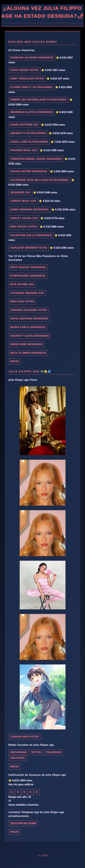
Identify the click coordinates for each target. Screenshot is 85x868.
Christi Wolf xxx (23, 201)
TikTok (36, 752)
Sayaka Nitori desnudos (29, 171)
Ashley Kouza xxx (24, 218)
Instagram (19, 752)
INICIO (15, 361)
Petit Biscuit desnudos (28, 267)
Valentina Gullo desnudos (31, 235)
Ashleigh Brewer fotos (29, 248)
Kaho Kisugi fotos (25, 70)
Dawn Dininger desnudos (30, 210)
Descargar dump (23, 823)
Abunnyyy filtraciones (28, 133)
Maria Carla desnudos (28, 327)
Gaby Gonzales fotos (27, 79)
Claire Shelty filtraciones (31, 87)
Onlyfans (18, 758)
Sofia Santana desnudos (29, 319)
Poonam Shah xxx (24, 150)
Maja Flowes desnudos (28, 353)
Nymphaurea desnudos (28, 276)
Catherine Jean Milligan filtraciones (40, 180)
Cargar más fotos (25, 737)
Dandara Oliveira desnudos (32, 58)
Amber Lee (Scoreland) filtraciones (39, 100)
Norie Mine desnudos (27, 344)
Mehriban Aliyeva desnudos (32, 112)
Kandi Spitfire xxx (24, 125)
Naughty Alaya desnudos (30, 336)
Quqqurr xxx (21, 193)
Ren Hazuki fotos (24, 227)
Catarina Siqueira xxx (27, 293)
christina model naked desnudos (36, 159)
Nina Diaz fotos (22, 302)
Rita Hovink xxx (22, 284)
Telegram (53, 752)
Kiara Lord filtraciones (29, 142)
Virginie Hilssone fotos (29, 310)
